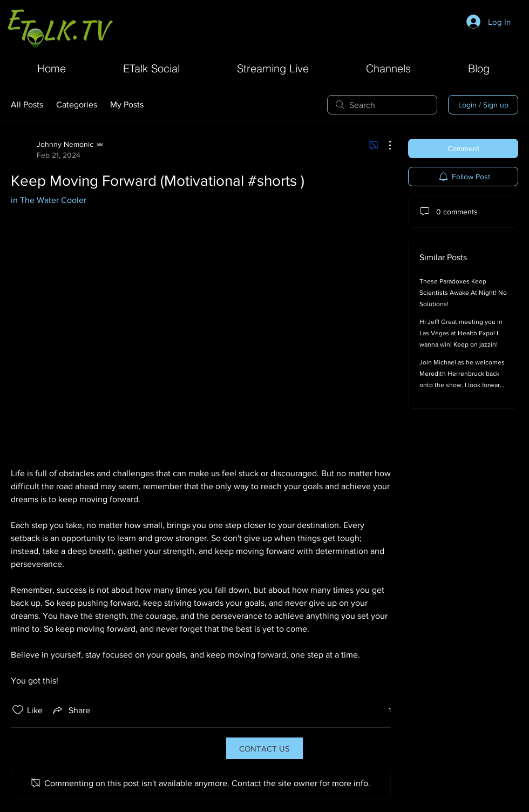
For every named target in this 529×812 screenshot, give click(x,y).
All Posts (27, 104)
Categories (77, 104)
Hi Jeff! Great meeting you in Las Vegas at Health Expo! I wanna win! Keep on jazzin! (461, 333)
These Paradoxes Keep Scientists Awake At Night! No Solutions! (463, 293)
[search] (382, 105)
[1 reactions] (384, 710)
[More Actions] (384, 145)
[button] (388, 67)
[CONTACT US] (264, 748)
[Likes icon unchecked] (18, 710)
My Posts (127, 104)
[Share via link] (71, 710)
